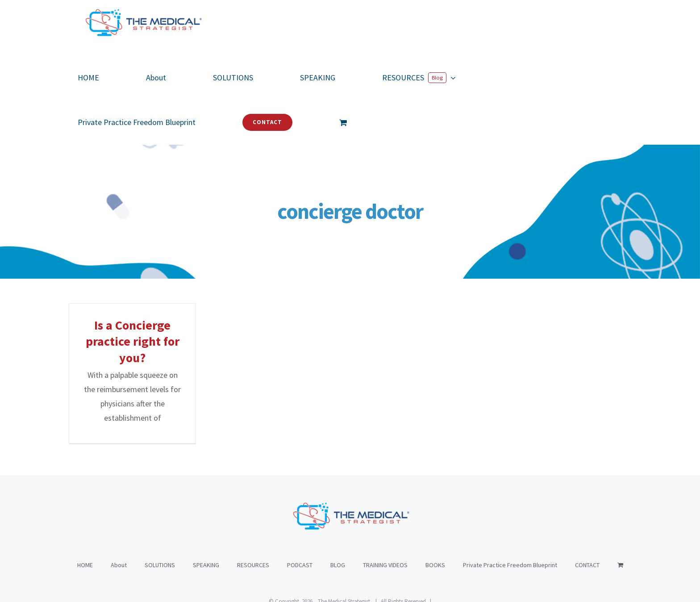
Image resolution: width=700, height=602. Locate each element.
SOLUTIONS (160, 520)
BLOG (338, 520)
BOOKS (435, 520)
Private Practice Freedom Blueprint (510, 520)
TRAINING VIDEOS (385, 520)
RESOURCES (253, 520)
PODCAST (300, 520)
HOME (85, 520)
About (119, 520)
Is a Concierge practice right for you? (133, 341)
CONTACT (587, 520)
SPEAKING (206, 520)
